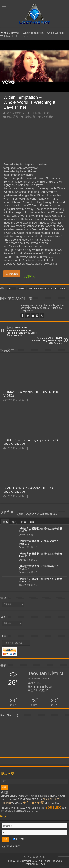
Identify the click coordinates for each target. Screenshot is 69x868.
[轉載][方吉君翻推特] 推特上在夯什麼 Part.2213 (41, 530)
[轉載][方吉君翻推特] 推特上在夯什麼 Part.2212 (41, 555)
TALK (39, 799)
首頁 (5, 33)
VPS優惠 (27, 799)
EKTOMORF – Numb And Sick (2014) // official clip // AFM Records (47, 340)
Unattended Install (9, 799)
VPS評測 (33, 796)
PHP (44, 811)
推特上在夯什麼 (33, 803)
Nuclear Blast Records (40, 288)
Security (13, 796)
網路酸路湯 (10, 811)
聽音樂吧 (16, 33)
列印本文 (30, 276)
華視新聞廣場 (44, 796)
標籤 (33, 522)
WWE (23, 808)
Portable (4, 808)
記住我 (18, 839)
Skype (12, 808)
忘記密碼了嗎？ (11, 846)
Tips (18, 808)
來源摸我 (12, 274)
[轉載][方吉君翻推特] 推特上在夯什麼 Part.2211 (41, 580)
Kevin (42, 864)
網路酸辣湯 (21, 811)
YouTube (61, 288)
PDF (20, 799)
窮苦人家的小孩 (16, 113)
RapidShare (55, 803)
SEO (34, 799)
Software (5, 796)
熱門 (15, 522)
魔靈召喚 (40, 808)
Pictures (61, 796)
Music (22, 288)
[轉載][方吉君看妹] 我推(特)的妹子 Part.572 (39, 568)
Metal (12, 288)
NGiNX (54, 796)
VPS (47, 803)
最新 (5, 522)
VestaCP (37, 811)
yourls (30, 811)
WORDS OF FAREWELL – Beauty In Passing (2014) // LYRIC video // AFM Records (22, 331)
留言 (24, 522)
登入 (34, 514)
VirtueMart (31, 808)
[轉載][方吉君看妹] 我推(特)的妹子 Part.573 (39, 543)
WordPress (17, 803)
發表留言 (30, 117)
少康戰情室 (23, 796)
